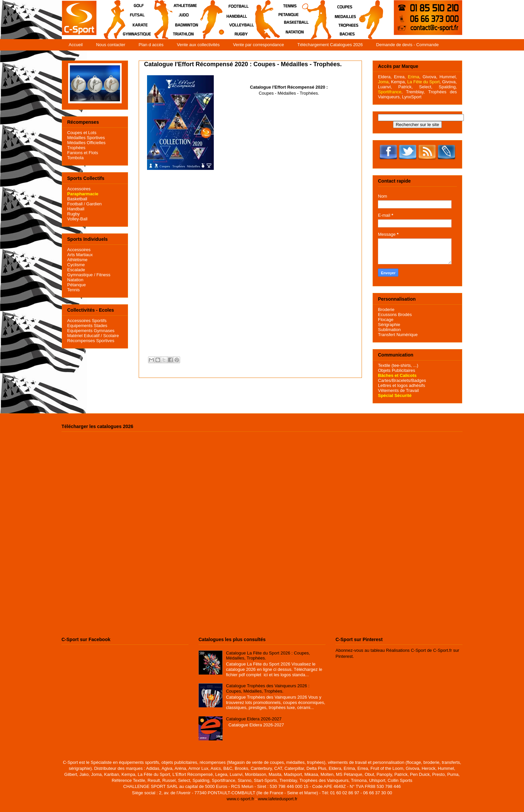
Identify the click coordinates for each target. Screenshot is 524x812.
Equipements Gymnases (91, 331)
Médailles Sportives (86, 138)
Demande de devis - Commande (408, 45)
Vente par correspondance (258, 45)
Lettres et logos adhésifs (402, 385)
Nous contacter (110, 45)
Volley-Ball (77, 219)
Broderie (386, 310)
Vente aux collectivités (198, 45)
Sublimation (389, 330)
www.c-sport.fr (240, 799)
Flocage (386, 320)
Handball (76, 209)
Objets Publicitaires (397, 370)
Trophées (76, 148)
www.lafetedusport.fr (278, 799)
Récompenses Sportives (91, 341)
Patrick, (406, 87)
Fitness (103, 275)
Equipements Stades (87, 326)
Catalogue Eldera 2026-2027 (254, 719)
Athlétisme (77, 260)
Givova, (430, 77)
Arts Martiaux (80, 255)
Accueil (76, 45)
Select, (426, 87)
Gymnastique (80, 275)
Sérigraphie (389, 325)
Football (75, 204)
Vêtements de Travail (398, 390)
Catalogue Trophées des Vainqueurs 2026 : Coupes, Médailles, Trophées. (268, 688)
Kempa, (399, 82)
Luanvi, (385, 87)
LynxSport (411, 97)
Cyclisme (76, 265)
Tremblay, (415, 92)
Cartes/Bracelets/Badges (402, 380)
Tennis (74, 290)
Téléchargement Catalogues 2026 (330, 45)
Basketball (77, 199)
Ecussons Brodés (395, 315)
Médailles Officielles (86, 143)
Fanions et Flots (83, 153)
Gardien (94, 204)
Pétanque (77, 285)
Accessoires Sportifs (87, 321)
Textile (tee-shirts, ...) (398, 365)
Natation (75, 280)
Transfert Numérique (398, 335)
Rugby (74, 214)
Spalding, (448, 87)
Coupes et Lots (82, 133)
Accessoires (79, 189)
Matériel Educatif (83, 336)
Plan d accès (151, 45)
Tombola (75, 158)
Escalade (76, 270)
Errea (399, 77)
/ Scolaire (109, 336)
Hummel (447, 77)
